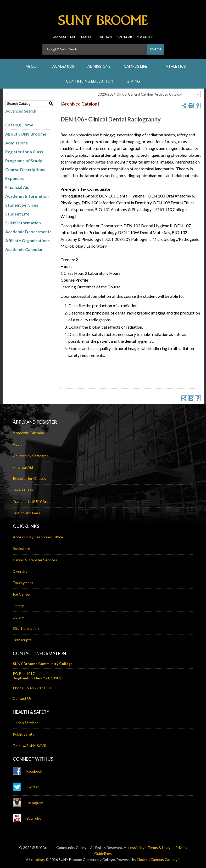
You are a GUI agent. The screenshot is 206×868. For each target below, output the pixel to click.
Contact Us (22, 698)
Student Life (17, 214)
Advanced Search (21, 111)
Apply (18, 444)
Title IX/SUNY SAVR (30, 746)
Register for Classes (29, 478)
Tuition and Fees (26, 513)
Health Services (26, 723)
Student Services (22, 205)
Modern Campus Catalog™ (158, 860)
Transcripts (22, 640)
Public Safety (24, 734)
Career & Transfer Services (35, 560)
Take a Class (23, 490)
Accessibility (134, 847)
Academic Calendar (24, 249)
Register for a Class (24, 152)
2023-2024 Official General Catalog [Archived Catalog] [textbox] (140, 94)
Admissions (16, 143)
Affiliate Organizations (27, 240)
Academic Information (27, 196)
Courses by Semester (30, 456)
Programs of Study (24, 161)
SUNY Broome (103, 22)
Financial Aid (17, 187)
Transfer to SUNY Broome (34, 501)
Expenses (15, 178)
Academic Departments (28, 232)
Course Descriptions (25, 169)
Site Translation (26, 628)
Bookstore (21, 548)
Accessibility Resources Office (38, 537)
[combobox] (148, 94)
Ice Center (22, 594)
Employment (23, 583)
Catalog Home (19, 125)
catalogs (38, 860)
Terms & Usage (160, 847)
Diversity (20, 571)
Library (18, 606)
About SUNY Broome (26, 134)
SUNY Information (23, 223)
